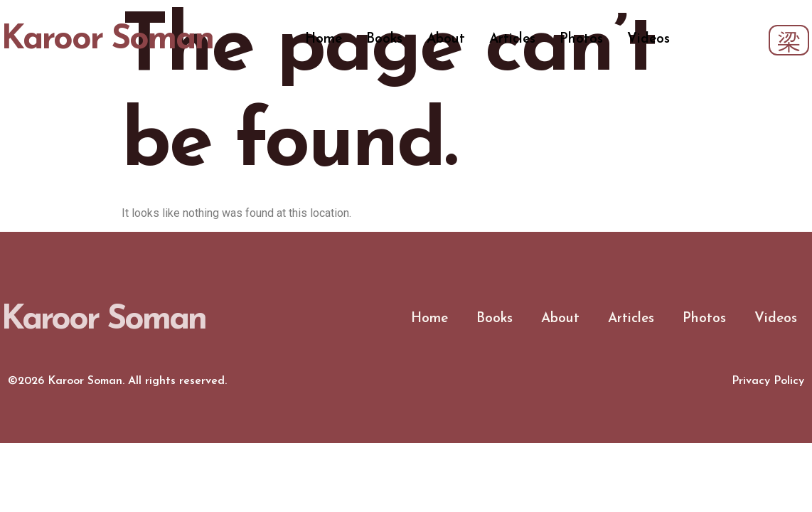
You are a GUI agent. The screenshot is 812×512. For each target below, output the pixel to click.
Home (324, 39)
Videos (648, 39)
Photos (581, 39)
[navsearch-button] (789, 40)
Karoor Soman (107, 40)
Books (384, 39)
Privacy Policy (768, 381)
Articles (512, 39)
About (446, 39)
